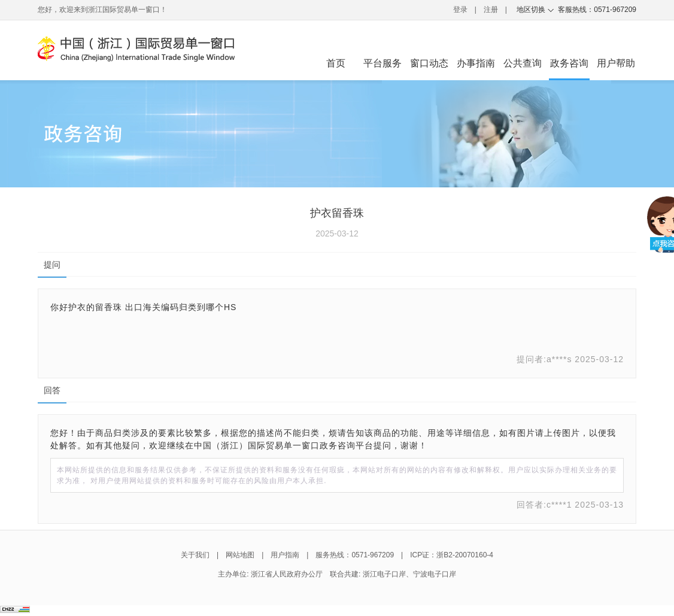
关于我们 (195, 555)
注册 (491, 10)
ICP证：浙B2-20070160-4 (452, 555)
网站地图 (240, 555)
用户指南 (285, 555)
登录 (460, 10)
